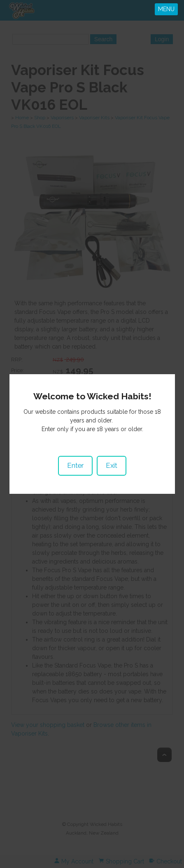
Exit (112, 453)
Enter (75, 453)
